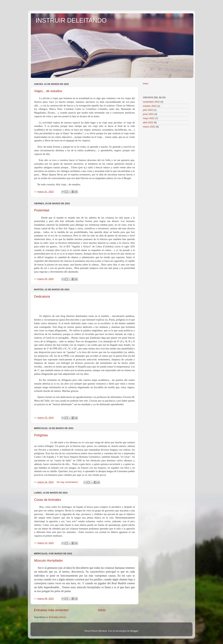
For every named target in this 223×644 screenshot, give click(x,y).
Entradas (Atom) (57, 617)
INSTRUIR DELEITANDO (71, 20)
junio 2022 (148, 114)
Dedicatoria (42, 297)
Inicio (102, 610)
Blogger (134, 631)
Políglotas (41, 435)
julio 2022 (148, 110)
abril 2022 (148, 122)
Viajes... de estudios (48, 91)
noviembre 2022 (151, 102)
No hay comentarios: (68, 482)
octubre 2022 (150, 106)
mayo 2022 (149, 118)
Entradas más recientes (51, 610)
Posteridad (42, 210)
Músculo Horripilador (49, 561)
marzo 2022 (149, 127)
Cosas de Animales (48, 500)
